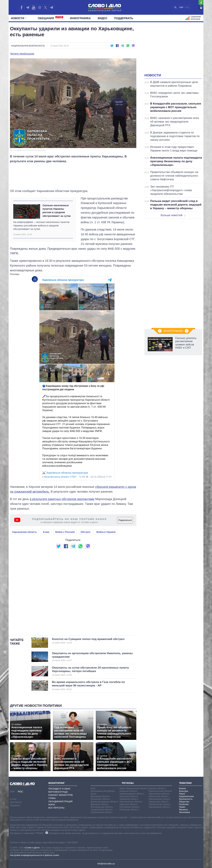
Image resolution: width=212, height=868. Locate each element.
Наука (182, 794)
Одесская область (129, 804)
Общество (184, 802)
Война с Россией (65, 532)
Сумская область (157, 788)
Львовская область (129, 799)
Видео (103, 18)
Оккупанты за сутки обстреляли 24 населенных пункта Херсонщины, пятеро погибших (90, 671)
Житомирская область (102, 807)
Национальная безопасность (28, 46)
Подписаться (125, 520)
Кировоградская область (132, 794)
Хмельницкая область (159, 799)
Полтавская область (130, 807)
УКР (181, 7)
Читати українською (22, 54)
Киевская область (128, 791)
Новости (19, 18)
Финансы (184, 810)
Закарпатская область (102, 810)
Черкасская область (158, 802)
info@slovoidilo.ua (106, 864)
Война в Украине (106, 532)
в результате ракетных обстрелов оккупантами (62, 499)
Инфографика (80, 18)
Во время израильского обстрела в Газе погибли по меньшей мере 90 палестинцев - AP (89, 686)
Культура (184, 791)
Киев (93, 788)
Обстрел (86, 532)
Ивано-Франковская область (134, 788)
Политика (184, 804)
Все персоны (56, 808)
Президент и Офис (59, 789)
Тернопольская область (160, 791)
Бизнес (183, 788)
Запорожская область (101, 812)
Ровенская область (129, 810)
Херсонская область (159, 796)
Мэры (52, 805)
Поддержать (124, 18)
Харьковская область (24, 532)
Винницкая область (100, 796)
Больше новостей (173, 215)
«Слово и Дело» (32, 848)
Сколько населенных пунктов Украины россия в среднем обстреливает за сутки (56, 211)
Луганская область (129, 796)
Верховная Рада (58, 792)
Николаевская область (131, 802)
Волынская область (100, 799)
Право (182, 807)
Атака (46, 532)
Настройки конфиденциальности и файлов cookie (34, 855)
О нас (13, 799)
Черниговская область (160, 804)
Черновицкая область (159, 807)
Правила (15, 806)
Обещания (50, 18)
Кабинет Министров (61, 795)
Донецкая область (100, 804)
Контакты (16, 802)
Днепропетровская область (104, 802)
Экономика (185, 812)
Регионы (128, 783)
